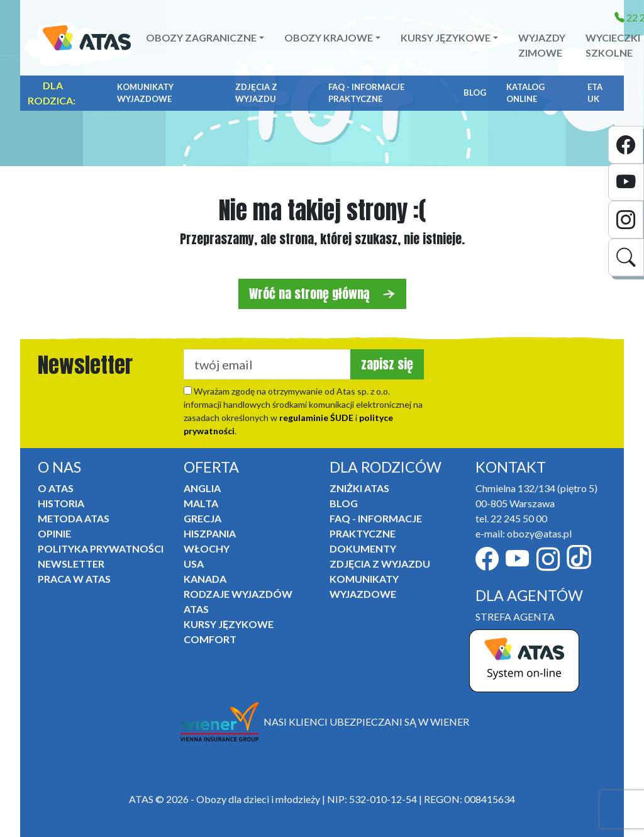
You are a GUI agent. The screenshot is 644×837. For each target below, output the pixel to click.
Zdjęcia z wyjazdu (256, 93)
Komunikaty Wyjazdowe (145, 93)
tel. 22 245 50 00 (511, 518)
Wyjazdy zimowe (542, 45)
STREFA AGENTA (515, 616)
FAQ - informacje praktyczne (366, 93)
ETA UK (595, 93)
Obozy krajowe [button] (329, 37)
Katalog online (525, 93)
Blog (475, 93)
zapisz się (387, 364)
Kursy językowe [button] (446, 37)
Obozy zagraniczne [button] (201, 37)
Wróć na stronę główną (322, 294)
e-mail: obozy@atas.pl (524, 533)
